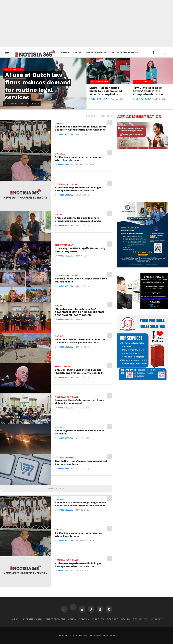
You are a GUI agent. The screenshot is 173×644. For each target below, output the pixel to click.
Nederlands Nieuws (125, 52)
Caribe (77, 52)
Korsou (15, 619)
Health (125, 619)
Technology (141, 619)
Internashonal (96, 52)
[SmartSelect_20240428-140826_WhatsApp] (143, 148)
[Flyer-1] (143, 379)
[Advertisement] (86, 24)
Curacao (157, 619)
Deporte (112, 619)
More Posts (56, 488)
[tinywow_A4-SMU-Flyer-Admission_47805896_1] (143, 267)
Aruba (65, 52)
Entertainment (55, 619)
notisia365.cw (100, 105)
